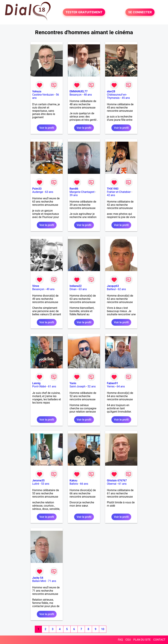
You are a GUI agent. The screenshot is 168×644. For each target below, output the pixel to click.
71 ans (52, 581)
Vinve (36, 286)
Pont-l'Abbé (39, 386)
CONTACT (159, 640)
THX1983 (113, 189)
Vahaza (37, 91)
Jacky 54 (38, 578)
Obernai (112, 484)
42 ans (111, 195)
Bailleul (111, 289)
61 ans (52, 386)
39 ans (74, 195)
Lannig (36, 383)
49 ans (50, 289)
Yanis (73, 383)
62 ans (122, 289)
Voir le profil (47, 128)
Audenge (38, 192)
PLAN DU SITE (142, 640)
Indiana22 (76, 286)
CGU (128, 640)
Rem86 (74, 189)
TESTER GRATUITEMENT (84, 12)
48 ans (88, 95)
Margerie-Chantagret (82, 192)
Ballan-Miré (39, 581)
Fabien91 (112, 383)
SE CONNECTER (140, 12)
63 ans (49, 192)
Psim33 (37, 189)
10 (103, 629)
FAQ (120, 640)
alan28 (111, 91)
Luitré (36, 484)
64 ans (121, 386)
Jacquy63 (113, 286)
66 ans (84, 484)
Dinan (73, 289)
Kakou (73, 480)
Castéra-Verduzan (43, 95)
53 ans (45, 484)
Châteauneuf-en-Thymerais (117, 96)
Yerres (111, 386)
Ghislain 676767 (117, 480)
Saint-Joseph (77, 386)
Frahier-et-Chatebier (119, 192)
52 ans (92, 386)
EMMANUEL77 (78, 91)
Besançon (76, 95)
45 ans (126, 98)
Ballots (74, 484)
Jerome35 (38, 480)
